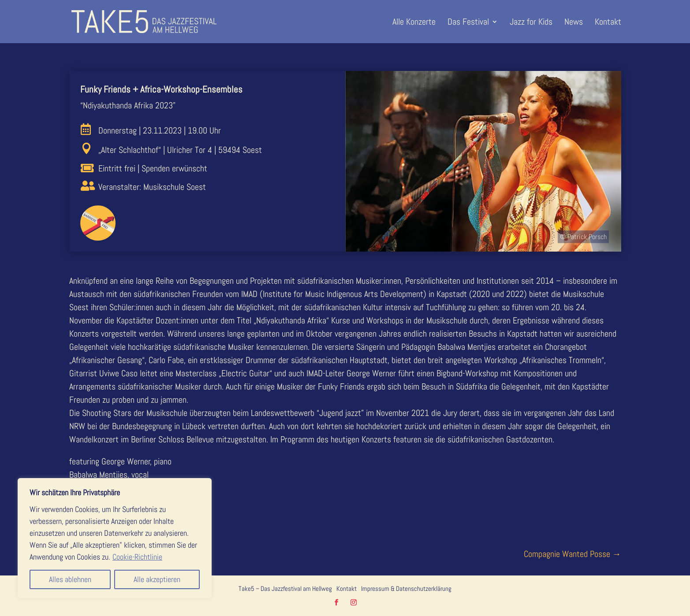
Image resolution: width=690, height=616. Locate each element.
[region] (115, 538)
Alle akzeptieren (157, 579)
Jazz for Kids (531, 23)
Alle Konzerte (414, 23)
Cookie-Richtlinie (137, 557)
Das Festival (468, 23)
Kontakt (608, 23)
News (574, 23)
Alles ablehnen (70, 579)
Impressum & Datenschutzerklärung (406, 588)
